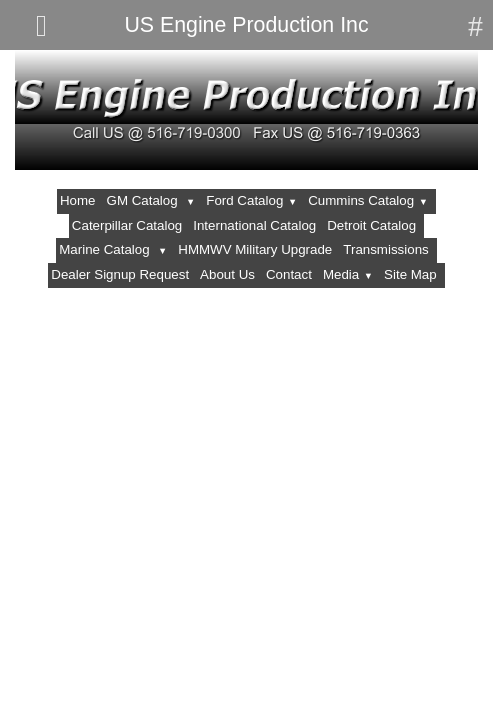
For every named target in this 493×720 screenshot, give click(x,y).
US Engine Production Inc (246, 25)
